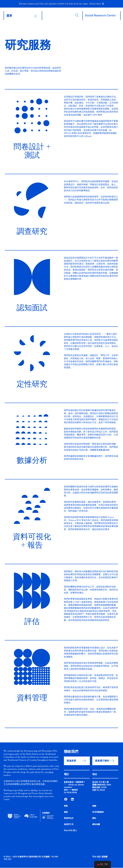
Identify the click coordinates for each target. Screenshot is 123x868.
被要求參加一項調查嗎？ (74, 782)
